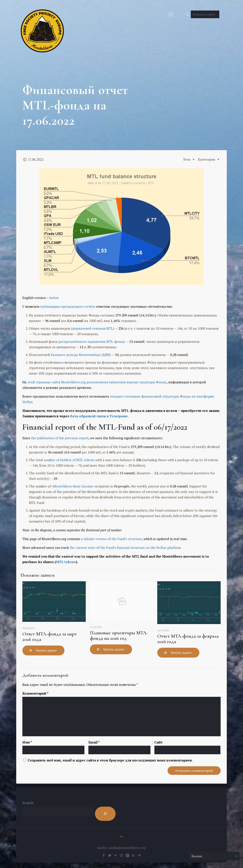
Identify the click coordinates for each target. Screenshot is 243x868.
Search (28, 803)
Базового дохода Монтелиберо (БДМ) (81, 355)
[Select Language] (214, 856)
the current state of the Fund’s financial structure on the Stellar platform (125, 548)
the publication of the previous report (60, 438)
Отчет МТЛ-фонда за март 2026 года (50, 637)
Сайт (158, 742)
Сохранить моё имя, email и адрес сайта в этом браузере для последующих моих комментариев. (110, 760)
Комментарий (35, 693)
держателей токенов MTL (93, 328)
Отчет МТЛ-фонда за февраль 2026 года (188, 639)
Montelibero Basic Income (73, 486)
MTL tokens (66, 562)
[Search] (105, 814)
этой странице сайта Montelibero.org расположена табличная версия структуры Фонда (97, 382)
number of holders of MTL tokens (69, 460)
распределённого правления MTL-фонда (92, 342)
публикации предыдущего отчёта (68, 306)
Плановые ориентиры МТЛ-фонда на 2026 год (119, 636)
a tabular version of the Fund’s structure (112, 539)
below (54, 298)
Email (94, 742)
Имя (27, 742)
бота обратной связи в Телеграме (99, 416)
